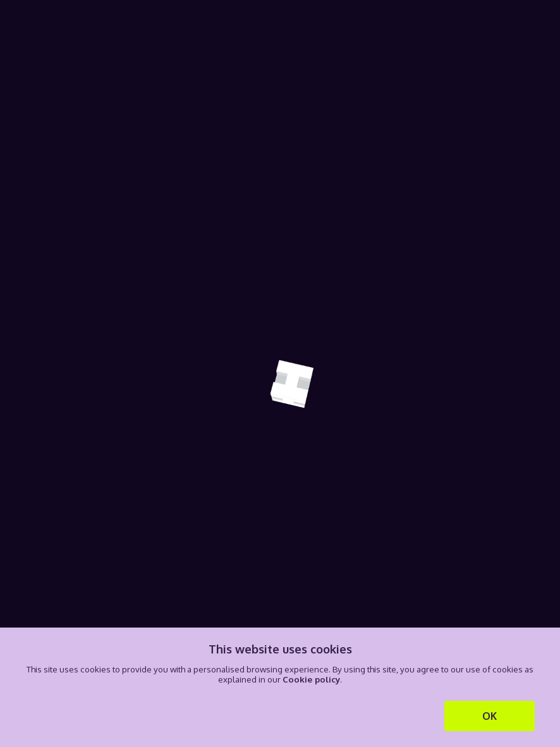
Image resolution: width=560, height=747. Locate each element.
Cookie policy (311, 679)
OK (490, 716)
